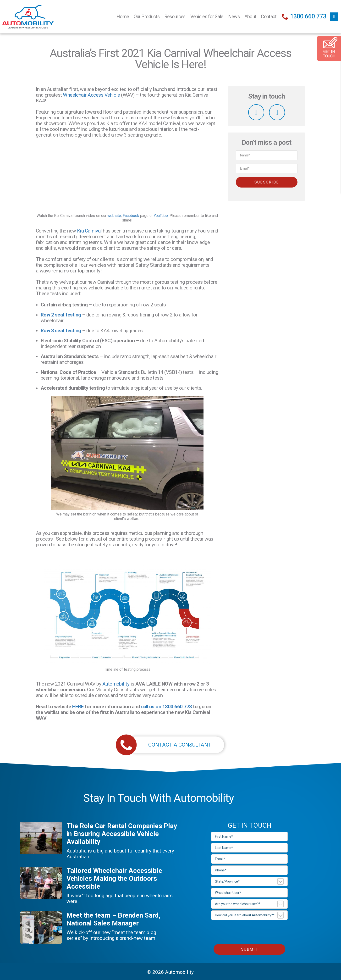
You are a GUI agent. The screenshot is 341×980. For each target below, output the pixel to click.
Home (123, 17)
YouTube (161, 216)
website (114, 216)
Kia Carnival (89, 231)
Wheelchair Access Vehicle (91, 95)
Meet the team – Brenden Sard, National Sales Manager (113, 919)
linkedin (277, 112)
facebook (334, 17)
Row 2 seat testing (61, 315)
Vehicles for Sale (207, 17)
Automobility (116, 684)
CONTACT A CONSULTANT (169, 745)
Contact (269, 17)
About (250, 17)
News (234, 17)
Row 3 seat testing (61, 331)
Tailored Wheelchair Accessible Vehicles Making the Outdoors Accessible (114, 878)
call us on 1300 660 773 (167, 707)
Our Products (147, 17)
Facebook (131, 216)
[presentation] (247, 931)
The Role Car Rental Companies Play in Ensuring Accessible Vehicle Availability (122, 834)
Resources (175, 17)
